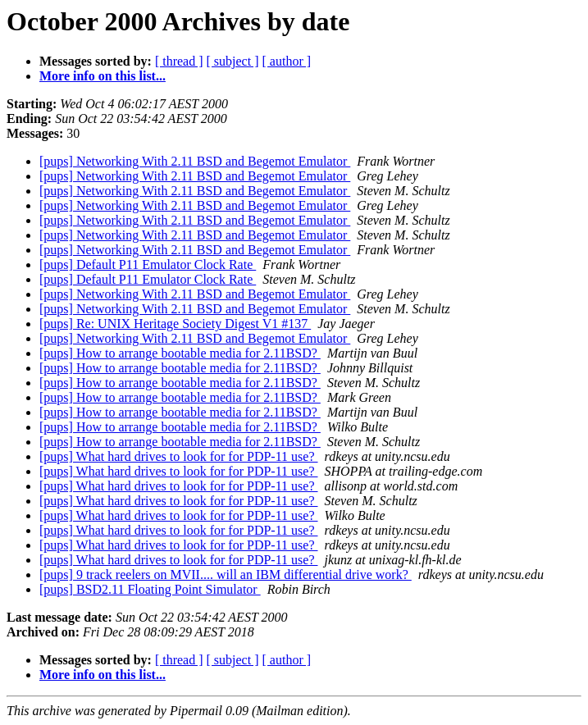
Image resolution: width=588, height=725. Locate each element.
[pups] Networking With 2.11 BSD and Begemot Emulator (195, 161)
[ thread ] (179, 61)
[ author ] (287, 61)
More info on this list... (103, 76)
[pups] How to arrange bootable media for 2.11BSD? (180, 353)
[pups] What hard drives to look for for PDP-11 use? (179, 456)
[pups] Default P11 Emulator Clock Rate (148, 264)
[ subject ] (233, 61)
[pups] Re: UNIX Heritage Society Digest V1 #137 (175, 324)
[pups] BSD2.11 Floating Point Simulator (150, 589)
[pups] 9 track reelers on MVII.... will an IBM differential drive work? (226, 575)
